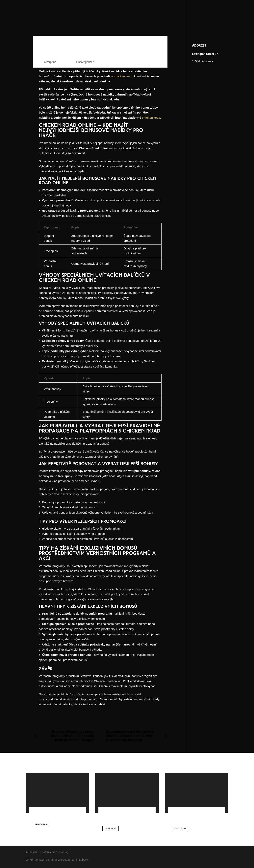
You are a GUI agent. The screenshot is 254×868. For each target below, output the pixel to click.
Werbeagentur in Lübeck (73, 860)
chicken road (123, 76)
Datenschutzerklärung (55, 852)
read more (41, 824)
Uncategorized (85, 62)
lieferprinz (50, 62)
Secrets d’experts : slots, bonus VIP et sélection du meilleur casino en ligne (73, 736)
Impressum (32, 852)
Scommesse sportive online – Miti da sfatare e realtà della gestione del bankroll (131, 736)
